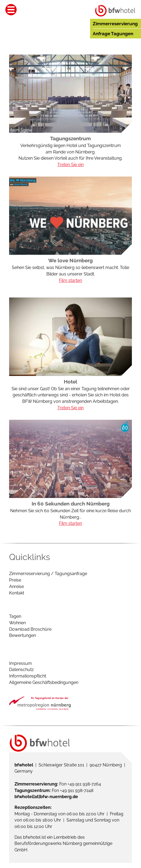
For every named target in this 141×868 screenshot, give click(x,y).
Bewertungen (23, 635)
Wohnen (17, 623)
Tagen (15, 616)
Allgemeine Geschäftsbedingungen (44, 682)
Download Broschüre (30, 629)
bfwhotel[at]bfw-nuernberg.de (46, 797)
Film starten (70, 280)
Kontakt (17, 593)
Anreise (16, 587)
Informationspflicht (28, 676)
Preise (15, 580)
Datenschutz (21, 670)
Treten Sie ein (70, 165)
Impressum (21, 663)
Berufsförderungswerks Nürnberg (48, 843)
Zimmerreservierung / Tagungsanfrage (48, 574)
